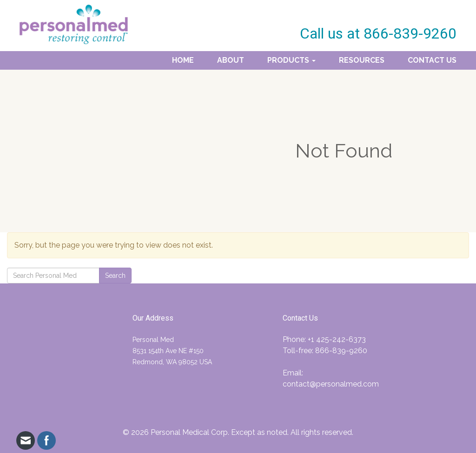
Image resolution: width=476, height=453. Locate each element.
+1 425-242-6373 (337, 339)
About (231, 60)
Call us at (378, 33)
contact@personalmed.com (331, 384)
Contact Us (432, 60)
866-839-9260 (341, 351)
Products (291, 60)
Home (183, 60)
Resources (362, 60)
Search (115, 276)
